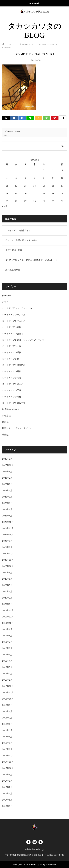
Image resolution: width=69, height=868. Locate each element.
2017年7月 (7, 787)
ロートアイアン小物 (12, 346)
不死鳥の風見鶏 (13, 270)
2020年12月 (8, 554)
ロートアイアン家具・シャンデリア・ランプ (23, 340)
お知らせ (6, 302)
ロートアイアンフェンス (14, 321)
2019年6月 (7, 648)
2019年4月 (7, 661)
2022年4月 (7, 516)
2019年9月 (7, 629)
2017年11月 (8, 762)
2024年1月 (7, 490)
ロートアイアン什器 (12, 327)
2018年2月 (7, 743)
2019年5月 (7, 655)
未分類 (5, 435)
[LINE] (30, 118)
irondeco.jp (34, 3)
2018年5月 (7, 730)
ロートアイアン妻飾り (13, 334)
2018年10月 (8, 699)
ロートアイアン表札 (12, 378)
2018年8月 (7, 711)
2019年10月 (8, 623)
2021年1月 (7, 547)
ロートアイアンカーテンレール (17, 308)
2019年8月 (7, 636)
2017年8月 (7, 781)
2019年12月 (8, 610)
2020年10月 (8, 566)
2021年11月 (8, 528)
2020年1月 (7, 604)
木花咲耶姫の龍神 (14, 250)
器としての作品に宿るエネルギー (21, 240)
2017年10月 (8, 768)
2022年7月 (7, 509)
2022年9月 (7, 497)
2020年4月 (7, 591)
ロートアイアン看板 (12, 371)
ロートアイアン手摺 (12, 352)
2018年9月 (7, 705)
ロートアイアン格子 (12, 359)
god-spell (7, 296)
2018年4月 (7, 737)
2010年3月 (7, 806)
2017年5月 (7, 800)
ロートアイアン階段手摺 (14, 403)
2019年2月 (7, 674)
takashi (17, 132)
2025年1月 (7, 484)
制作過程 (6, 416)
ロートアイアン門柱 (12, 397)
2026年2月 (7, 459)
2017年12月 (8, 756)
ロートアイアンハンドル (14, 315)
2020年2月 (7, 598)
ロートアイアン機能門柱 (14, 365)
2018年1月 (7, 749)
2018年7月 (7, 718)
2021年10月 (8, 535)
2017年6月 (7, 793)
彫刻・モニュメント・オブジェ (17, 428)
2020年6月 (7, 579)
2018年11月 (8, 692)
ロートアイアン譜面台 (13, 384)
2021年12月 (8, 522)
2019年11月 (8, 617)
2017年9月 (7, 775)
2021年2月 (7, 541)
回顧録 (5, 422)
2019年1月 (7, 680)
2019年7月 (7, 642)
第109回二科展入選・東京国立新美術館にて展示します (31, 260)
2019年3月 (7, 667)
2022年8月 (7, 503)
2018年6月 (7, 724)
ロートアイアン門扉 (12, 390)
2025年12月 (8, 465)
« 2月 (5, 206)
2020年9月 (7, 573)
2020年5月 (7, 585)
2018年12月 (8, 686)
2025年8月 (7, 472)
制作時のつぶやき (11, 409)
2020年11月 (8, 560)
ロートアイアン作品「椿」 (18, 230)
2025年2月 (7, 478)
